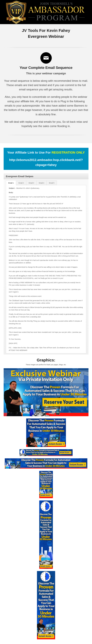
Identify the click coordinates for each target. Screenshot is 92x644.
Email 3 (31, 183)
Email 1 (11, 183)
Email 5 (52, 183)
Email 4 (42, 183)
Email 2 (21, 183)
